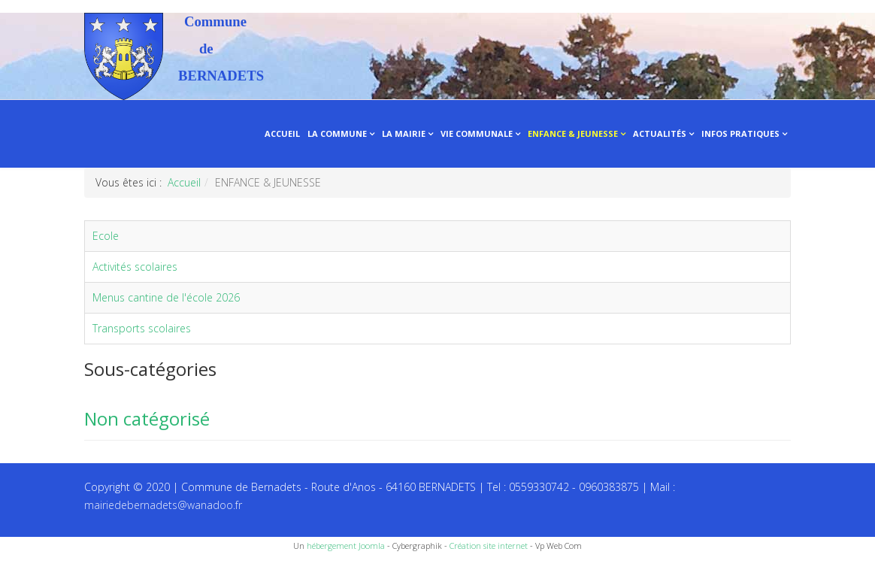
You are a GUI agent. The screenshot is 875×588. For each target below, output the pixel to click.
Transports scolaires (142, 328)
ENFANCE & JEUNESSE (573, 133)
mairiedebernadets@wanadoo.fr (163, 505)
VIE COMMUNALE (477, 133)
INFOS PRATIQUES (740, 133)
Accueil (184, 182)
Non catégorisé (147, 418)
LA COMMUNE (337, 133)
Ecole (106, 236)
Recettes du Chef (41, 571)
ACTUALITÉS (660, 133)
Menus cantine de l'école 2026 (166, 297)
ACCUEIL (282, 133)
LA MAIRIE (404, 133)
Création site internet (489, 546)
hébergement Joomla (346, 546)
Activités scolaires (135, 267)
